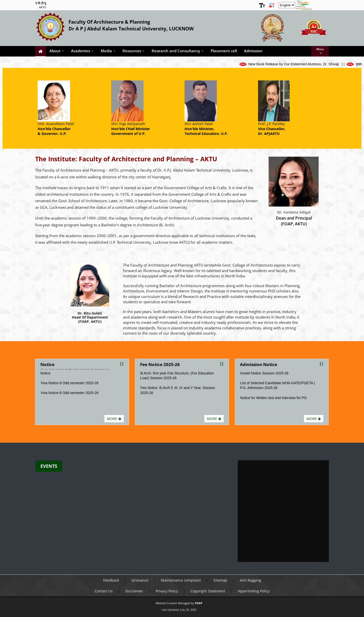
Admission (253, 51)
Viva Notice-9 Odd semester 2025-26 (70, 386)
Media (108, 51)
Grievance (140, 580)
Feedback (111, 580)
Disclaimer (134, 591)
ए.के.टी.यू (41, 3)
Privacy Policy (167, 591)
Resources (134, 51)
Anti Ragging (250, 580)
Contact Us (104, 591)
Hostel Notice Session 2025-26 (264, 376)
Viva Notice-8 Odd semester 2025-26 (70, 396)
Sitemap (220, 580)
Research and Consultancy (178, 51)
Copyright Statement (208, 591)
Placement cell (224, 51)
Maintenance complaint (181, 580)
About (57, 51)
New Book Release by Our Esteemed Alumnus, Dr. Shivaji (299, 64)
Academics (82, 51)
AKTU (42, 7)
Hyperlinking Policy (254, 591)
